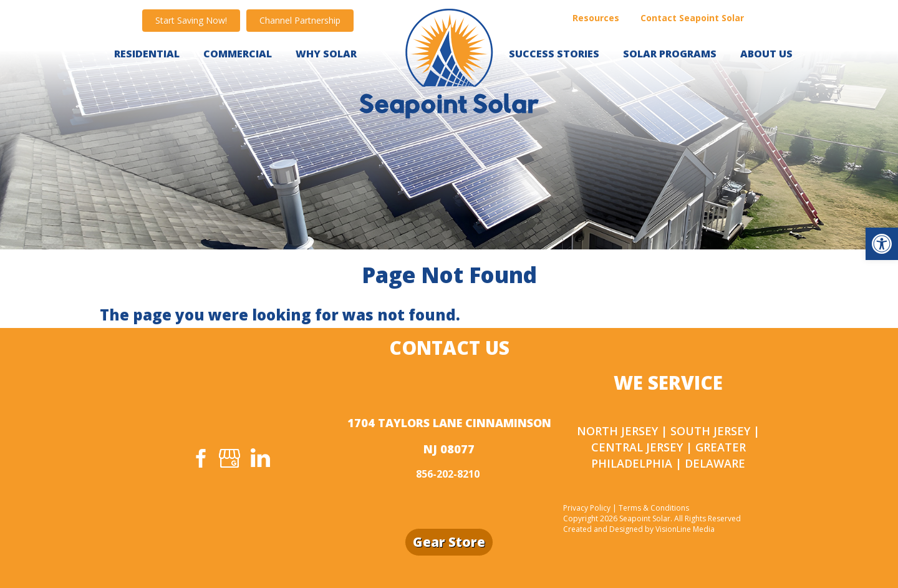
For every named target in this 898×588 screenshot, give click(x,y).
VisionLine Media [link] (685, 529)
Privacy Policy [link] (587, 508)
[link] (882, 244)
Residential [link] (147, 54)
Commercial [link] (238, 54)
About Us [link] (766, 54)
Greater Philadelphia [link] (669, 455)
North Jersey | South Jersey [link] (664, 431)
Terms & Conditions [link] (654, 508)
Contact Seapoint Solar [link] (692, 18)
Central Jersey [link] (637, 447)
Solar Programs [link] (670, 54)
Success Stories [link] (554, 54)
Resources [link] (596, 18)
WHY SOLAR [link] (326, 54)
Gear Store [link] (449, 542)
